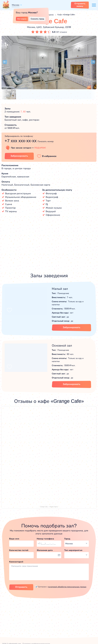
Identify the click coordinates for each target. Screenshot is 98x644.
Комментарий (16, 562)
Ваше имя (14, 539)
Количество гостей (19, 550)
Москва (16, 5)
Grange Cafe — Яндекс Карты (49, 507)
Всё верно (22, 19)
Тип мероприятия (73, 550)
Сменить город (37, 19)
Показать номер (45, 141)
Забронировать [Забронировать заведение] (19, 156)
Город (67, 539)
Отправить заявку (80, 5)
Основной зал (62, 345)
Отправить (21, 587)
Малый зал (60, 289)
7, (22, 112)
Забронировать (72, 327)
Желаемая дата (45, 550)
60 (24, 112)
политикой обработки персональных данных (67, 587)
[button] (5, 62)
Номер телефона (45, 539)
